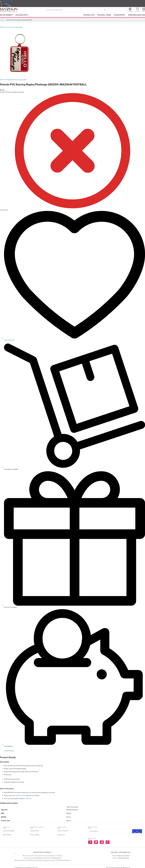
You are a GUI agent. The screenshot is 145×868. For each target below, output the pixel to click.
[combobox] (77, 10)
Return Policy (7, 835)
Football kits (89, 15)
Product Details (9, 751)
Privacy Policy (35, 835)
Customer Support (9, 831)
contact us (28, 798)
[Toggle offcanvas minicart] (144, 10)
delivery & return (21, 795)
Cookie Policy (35, 831)
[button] (10, 6)
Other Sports (119, 15)
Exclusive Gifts (22, 15)
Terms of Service (63, 831)
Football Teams (104, 15)
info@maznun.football (123, 856)
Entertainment (6, 15)
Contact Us (61, 835)
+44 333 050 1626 (7, 1)
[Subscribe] (137, 831)
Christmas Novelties (136, 15)
